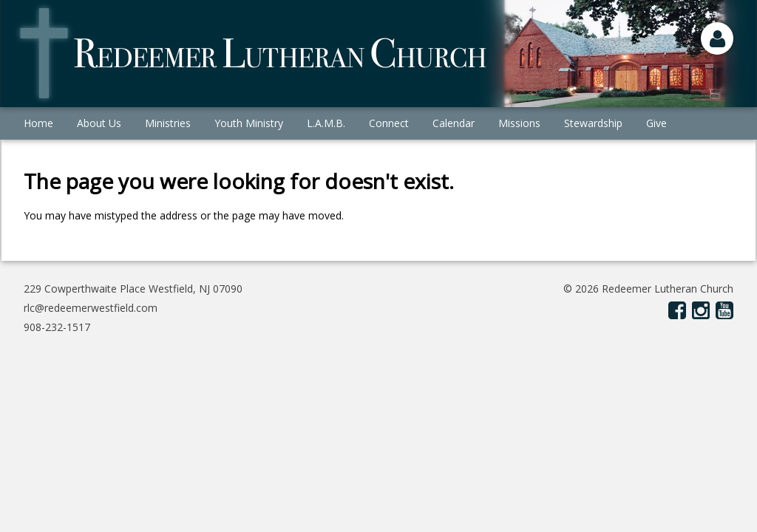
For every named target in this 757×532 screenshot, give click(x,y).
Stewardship (593, 123)
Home (38, 123)
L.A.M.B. (326, 123)
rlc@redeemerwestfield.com (91, 308)
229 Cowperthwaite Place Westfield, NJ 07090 (133, 289)
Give (656, 123)
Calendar (454, 123)
